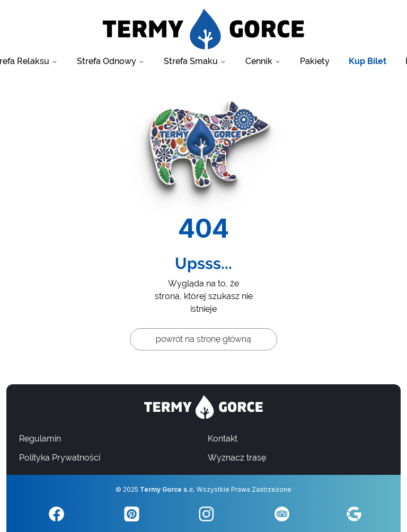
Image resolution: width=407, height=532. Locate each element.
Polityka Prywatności (60, 458)
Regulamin (40, 439)
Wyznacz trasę (237, 458)
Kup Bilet (368, 61)
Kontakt (223, 439)
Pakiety (315, 61)
